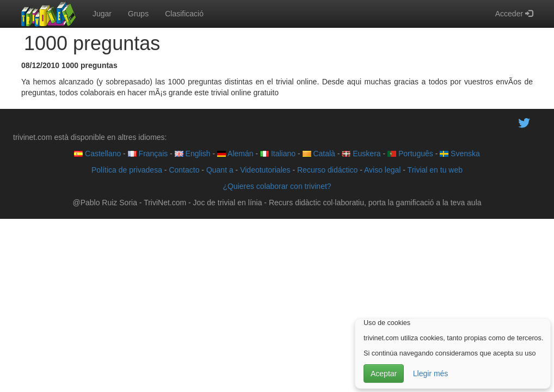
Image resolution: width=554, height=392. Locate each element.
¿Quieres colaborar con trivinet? (277, 186)
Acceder (514, 14)
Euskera (361, 154)
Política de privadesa (127, 170)
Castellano (97, 154)
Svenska (460, 154)
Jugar (102, 14)
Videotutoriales (265, 170)
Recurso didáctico (327, 170)
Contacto (184, 170)
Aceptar (384, 373)
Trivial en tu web (435, 170)
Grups (138, 14)
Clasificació (184, 14)
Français (148, 154)
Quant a (220, 170)
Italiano (278, 154)
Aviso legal (382, 170)
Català (319, 154)
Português (410, 154)
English (193, 154)
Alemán (235, 154)
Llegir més (431, 373)
